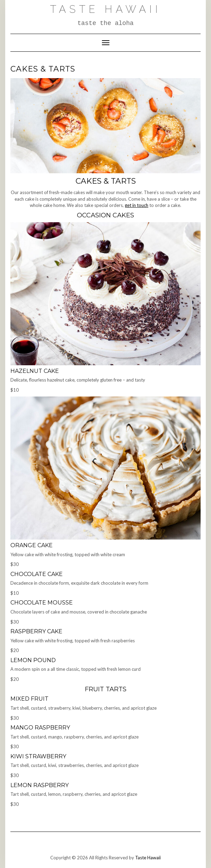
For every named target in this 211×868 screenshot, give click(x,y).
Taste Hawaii (105, 9)
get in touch (137, 205)
